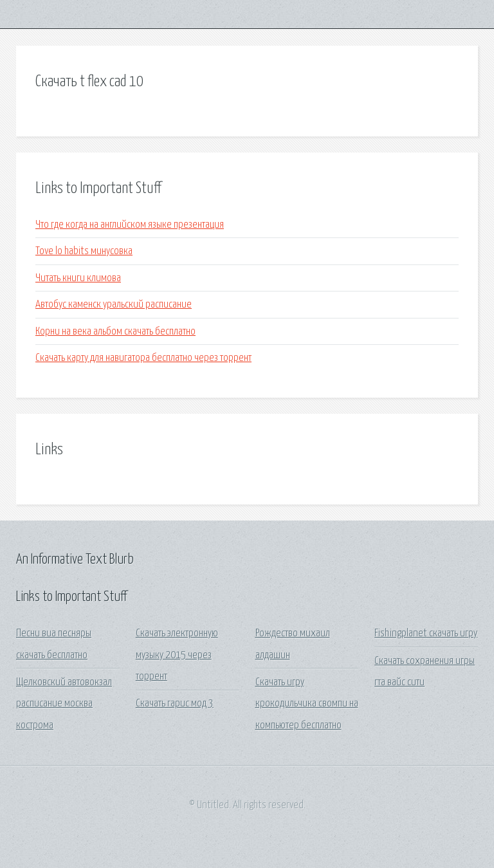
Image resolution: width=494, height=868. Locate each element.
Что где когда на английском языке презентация (130, 225)
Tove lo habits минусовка (84, 251)
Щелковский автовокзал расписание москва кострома (64, 704)
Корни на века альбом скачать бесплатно (115, 332)
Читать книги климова (78, 278)
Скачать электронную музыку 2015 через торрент (177, 655)
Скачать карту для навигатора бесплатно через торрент (143, 358)
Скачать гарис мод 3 (175, 704)
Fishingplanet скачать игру (426, 633)
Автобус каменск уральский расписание (114, 305)
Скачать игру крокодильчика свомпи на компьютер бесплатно (307, 704)
